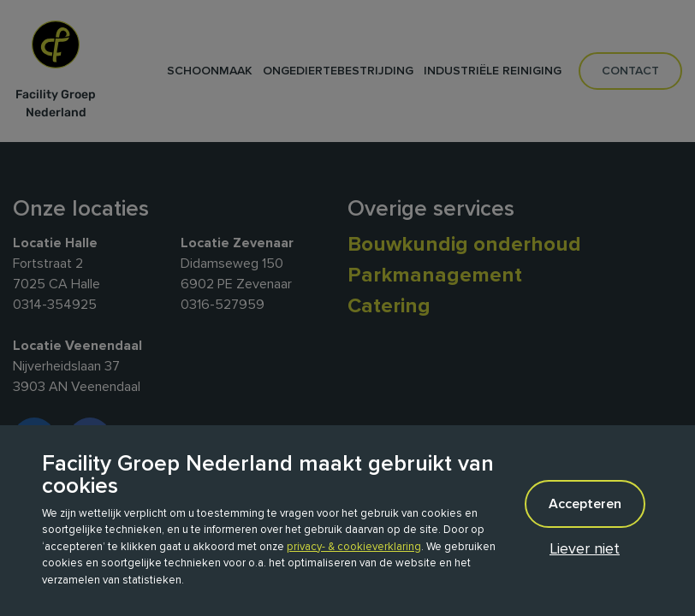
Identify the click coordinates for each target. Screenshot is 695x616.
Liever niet (585, 548)
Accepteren (585, 504)
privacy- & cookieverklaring (354, 547)
